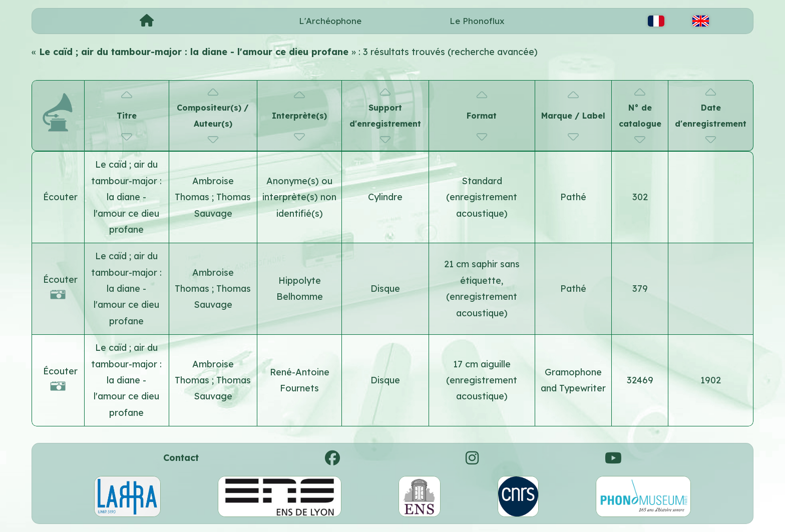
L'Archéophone (330, 21)
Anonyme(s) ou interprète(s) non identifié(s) (299, 197)
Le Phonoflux (477, 21)
